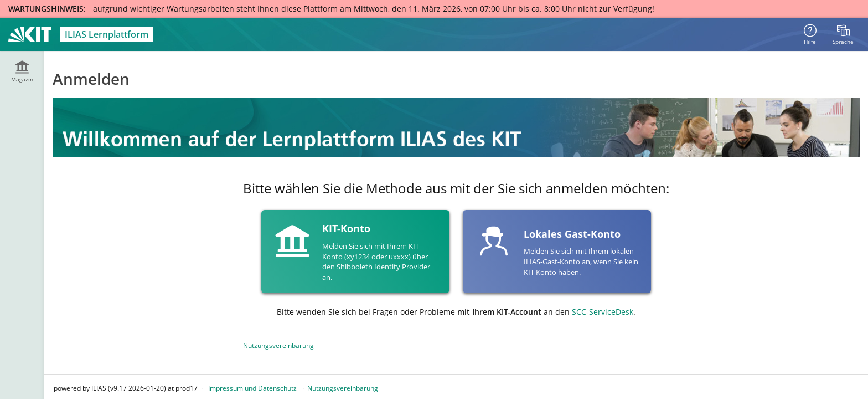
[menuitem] (843, 34)
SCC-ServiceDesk (603, 312)
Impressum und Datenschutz (252, 388)
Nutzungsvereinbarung (278, 346)
